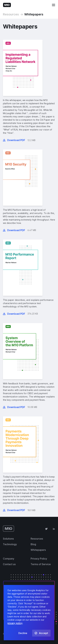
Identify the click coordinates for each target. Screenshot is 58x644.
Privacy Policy (39, 559)
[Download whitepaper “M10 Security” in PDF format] (14, 230)
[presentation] (23, 68)
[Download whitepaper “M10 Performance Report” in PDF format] (14, 314)
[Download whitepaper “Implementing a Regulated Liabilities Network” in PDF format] (14, 140)
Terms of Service (41, 564)
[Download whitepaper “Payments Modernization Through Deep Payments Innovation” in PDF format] (14, 510)
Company (9, 559)
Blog (33, 544)
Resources (11, 14)
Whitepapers (34, 14)
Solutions (8, 539)
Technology (10, 544)
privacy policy (15, 623)
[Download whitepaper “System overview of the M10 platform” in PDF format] (14, 407)
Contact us (9, 564)
